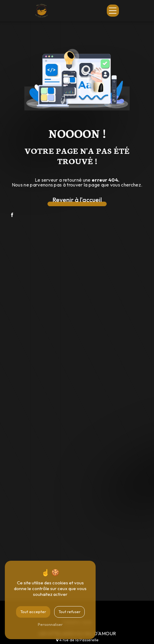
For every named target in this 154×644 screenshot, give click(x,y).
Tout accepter (33, 612)
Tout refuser (69, 612)
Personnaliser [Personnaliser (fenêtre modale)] (50, 624)
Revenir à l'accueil (77, 200)
